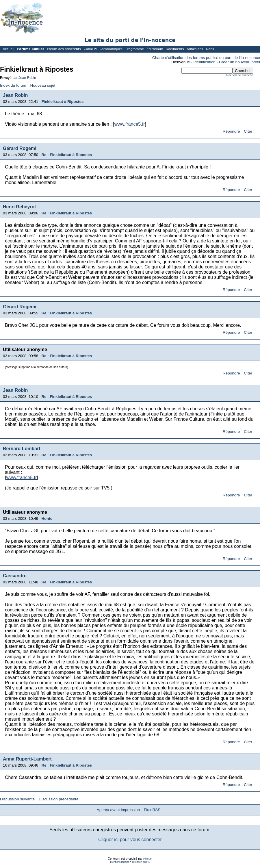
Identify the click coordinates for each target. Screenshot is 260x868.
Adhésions (195, 49)
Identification (205, 62)
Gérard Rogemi (20, 148)
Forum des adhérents (64, 49)
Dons (210, 49)
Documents (175, 49)
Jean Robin (27, 78)
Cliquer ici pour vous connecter (130, 840)
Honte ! (48, 519)
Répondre (231, 131)
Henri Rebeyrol (19, 207)
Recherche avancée (240, 75)
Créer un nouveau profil (239, 62)
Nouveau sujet (43, 85)
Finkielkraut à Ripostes (62, 102)
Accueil (9, 49)
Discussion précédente (59, 799)
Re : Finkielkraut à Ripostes (67, 155)
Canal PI (90, 49)
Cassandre (15, 576)
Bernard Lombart (22, 449)
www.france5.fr (130, 124)
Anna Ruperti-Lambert (27, 759)
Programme (135, 49)
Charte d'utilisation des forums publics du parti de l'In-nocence (206, 58)
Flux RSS (152, 810)
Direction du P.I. (141, 862)
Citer (248, 131)
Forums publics (31, 49)
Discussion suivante (17, 799)
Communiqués (111, 49)
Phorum (148, 859)
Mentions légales (120, 862)
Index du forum (13, 85)
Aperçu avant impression (118, 810)
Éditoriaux (155, 49)
